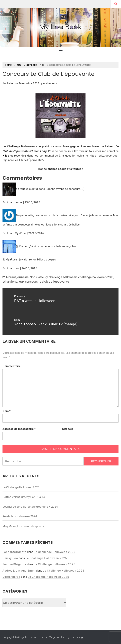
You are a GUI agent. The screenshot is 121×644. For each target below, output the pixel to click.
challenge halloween (63, 277)
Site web (68, 429)
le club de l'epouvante (54, 282)
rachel (19, 202)
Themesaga (77, 637)
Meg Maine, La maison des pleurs (23, 526)
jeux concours (28, 282)
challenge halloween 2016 (96, 277)
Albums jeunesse (17, 277)
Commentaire (12, 366)
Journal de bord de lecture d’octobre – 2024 (30, 507)
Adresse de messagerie (19, 429)
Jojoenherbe (11, 577)
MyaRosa (21, 233)
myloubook (50, 83)
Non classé (37, 277)
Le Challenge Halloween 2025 (21, 487)
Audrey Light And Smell (19, 571)
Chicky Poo (10, 558)
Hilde (6, 156)
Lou (17, 268)
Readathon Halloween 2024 (20, 516)
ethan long (10, 282)
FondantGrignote (14, 552)
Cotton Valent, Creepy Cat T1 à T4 (24, 497)
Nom (6, 411)
